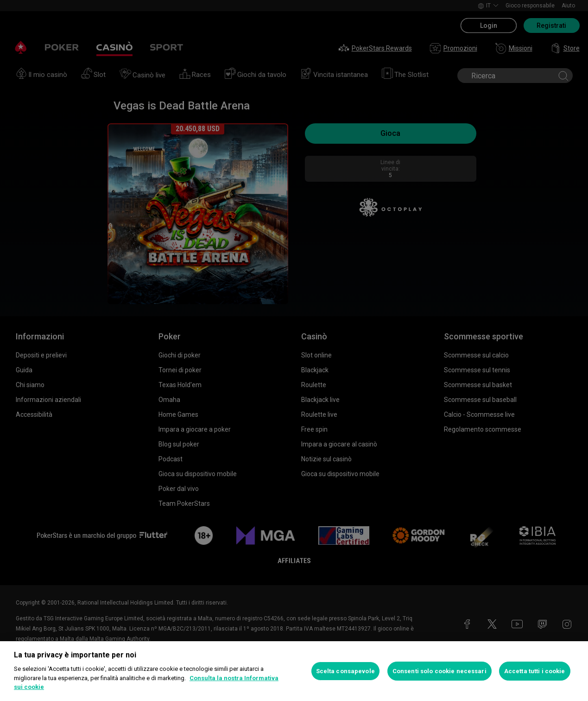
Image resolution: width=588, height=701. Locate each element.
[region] (294, 671)
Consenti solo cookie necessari (439, 671)
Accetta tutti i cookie (535, 671)
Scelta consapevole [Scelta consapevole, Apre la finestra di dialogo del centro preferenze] (345, 671)
